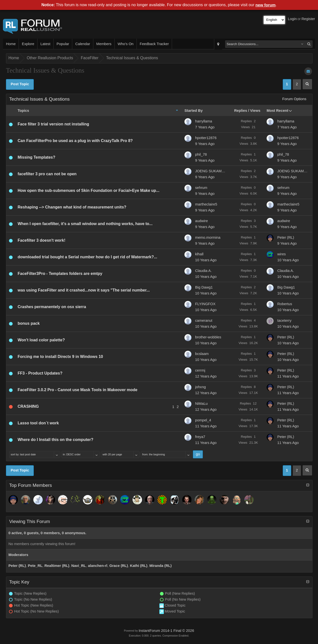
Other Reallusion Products (50, 58)
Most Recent (277, 111)
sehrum (201, 188)
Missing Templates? (36, 157)
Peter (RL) (286, 237)
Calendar (83, 44)
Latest (45, 44)
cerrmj (200, 370)
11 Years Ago (288, 376)
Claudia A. (203, 271)
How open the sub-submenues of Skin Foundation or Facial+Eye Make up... (88, 190)
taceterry (284, 321)
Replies (241, 111)
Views (255, 111)
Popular (63, 44)
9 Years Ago (205, 144)
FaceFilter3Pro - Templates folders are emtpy (60, 274)
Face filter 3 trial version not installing (53, 124)
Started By (194, 111)
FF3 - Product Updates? (40, 373)
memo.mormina (208, 237)
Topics (23, 111)
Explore (28, 44)
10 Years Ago (206, 260)
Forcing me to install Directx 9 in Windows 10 (60, 357)
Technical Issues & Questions (132, 58)
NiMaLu (201, 404)
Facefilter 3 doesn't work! (41, 240)
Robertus (285, 304)
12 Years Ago (206, 376)
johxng (200, 387)
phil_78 (201, 154)
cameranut (204, 321)
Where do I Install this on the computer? (55, 440)
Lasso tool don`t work (38, 423)
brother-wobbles (208, 337)
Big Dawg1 (204, 287)
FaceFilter (89, 58)
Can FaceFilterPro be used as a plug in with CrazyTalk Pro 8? (75, 141)
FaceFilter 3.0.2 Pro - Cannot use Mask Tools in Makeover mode (78, 390)
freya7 (200, 437)
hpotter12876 (206, 138)
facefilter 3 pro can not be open (47, 174)
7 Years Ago (205, 127)
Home (11, 44)
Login (292, 19)
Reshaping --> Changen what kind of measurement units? (72, 207)
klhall (199, 254)
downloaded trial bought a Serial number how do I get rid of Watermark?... (87, 257)
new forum (265, 5)
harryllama (204, 121)
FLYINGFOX (205, 304)
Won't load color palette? (41, 340)
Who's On (126, 44)
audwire (201, 221)
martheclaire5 (206, 204)
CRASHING (28, 406)
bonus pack (29, 323)
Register (308, 19)
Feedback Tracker (154, 44)
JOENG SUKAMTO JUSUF (211, 171)
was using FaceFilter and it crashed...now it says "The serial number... (84, 290)
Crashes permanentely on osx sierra (52, 307)
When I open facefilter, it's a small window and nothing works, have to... (85, 224)
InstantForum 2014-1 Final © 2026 (166, 631)
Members (104, 44)
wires (282, 254)
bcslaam (202, 354)
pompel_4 (203, 420)
